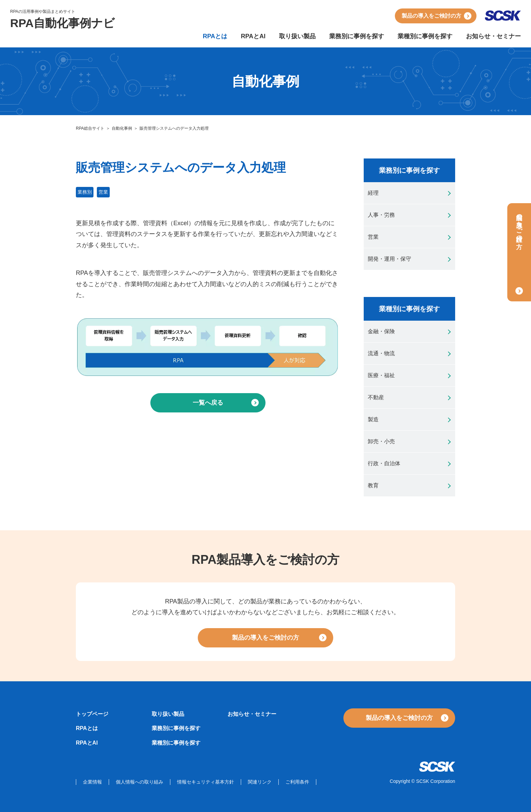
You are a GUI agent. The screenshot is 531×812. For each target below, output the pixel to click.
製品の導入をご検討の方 (431, 16)
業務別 (85, 192)
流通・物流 (381, 353)
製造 (373, 419)
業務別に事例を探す (357, 36)
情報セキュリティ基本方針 (206, 782)
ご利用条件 (297, 782)
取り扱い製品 (297, 36)
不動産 (376, 397)
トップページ (92, 714)
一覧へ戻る (208, 403)
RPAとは (215, 36)
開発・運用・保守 (389, 259)
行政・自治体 (384, 463)
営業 (103, 192)
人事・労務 (381, 215)
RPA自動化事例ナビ (62, 23)
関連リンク (260, 782)
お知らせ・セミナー (493, 36)
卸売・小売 (381, 441)
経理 (373, 193)
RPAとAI (253, 36)
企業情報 (92, 782)
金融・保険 (381, 331)
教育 (373, 485)
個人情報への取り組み (140, 782)
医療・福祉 (381, 375)
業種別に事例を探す (425, 36)
